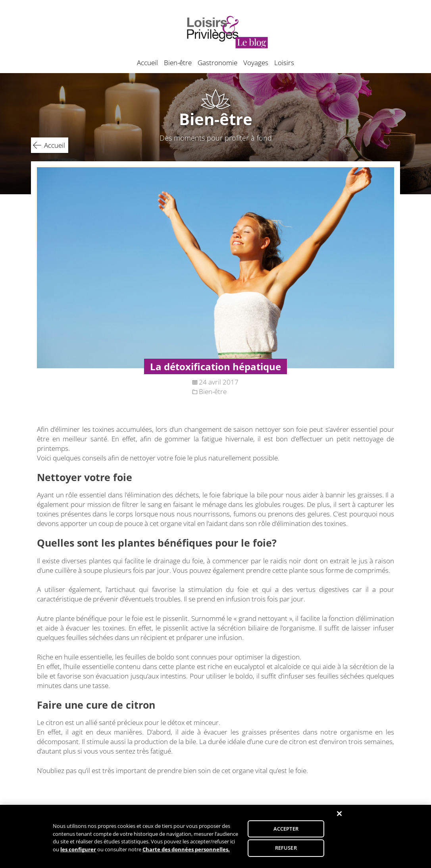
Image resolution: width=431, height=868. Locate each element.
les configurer (78, 853)
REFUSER (286, 852)
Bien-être (178, 63)
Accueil (147, 63)
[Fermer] (339, 818)
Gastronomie (217, 63)
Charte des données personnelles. (186, 853)
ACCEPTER (286, 832)
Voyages (256, 63)
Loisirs (284, 63)
